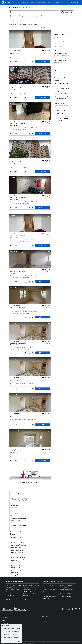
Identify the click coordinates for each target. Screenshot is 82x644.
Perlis (55, 49)
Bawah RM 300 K (66, 56)
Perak (59, 49)
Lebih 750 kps (64, 69)
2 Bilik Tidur (62, 62)
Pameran (50, 3)
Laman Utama (12, 7)
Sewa (17, 3)
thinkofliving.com (46, 631)
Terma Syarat (45, 622)
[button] (10, 21)
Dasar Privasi (45, 616)
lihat (55, 44)
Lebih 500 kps (57, 69)
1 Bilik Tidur (56, 62)
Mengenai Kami (6, 615)
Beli (13, 3)
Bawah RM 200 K (58, 56)
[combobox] (34, 12)
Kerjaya (4, 620)
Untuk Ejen (56, 3)
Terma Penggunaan (47, 619)
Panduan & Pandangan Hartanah (38, 3)
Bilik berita (5, 618)
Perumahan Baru (25, 3)
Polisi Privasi (16, 631)
